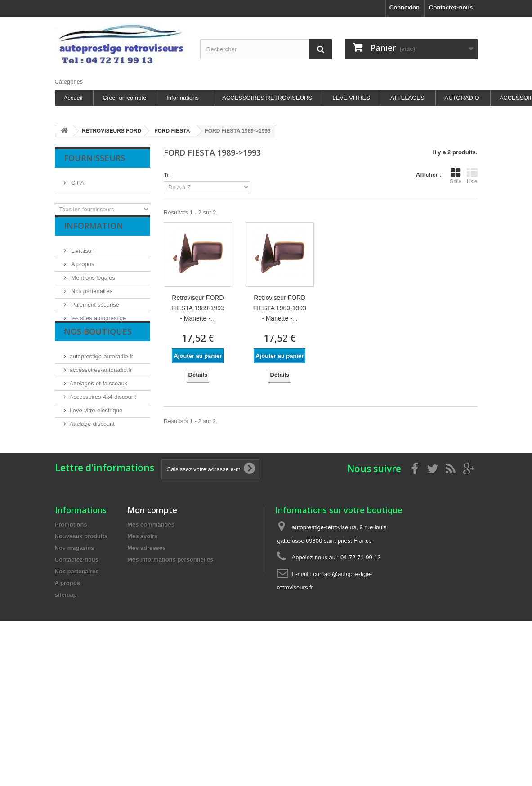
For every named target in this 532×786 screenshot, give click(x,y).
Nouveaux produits (81, 584)
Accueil (73, 98)
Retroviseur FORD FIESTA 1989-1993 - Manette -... (198, 308)
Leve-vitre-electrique (96, 445)
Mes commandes (151, 573)
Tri (167, 175)
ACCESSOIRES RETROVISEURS (267, 98)
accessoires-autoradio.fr (101, 404)
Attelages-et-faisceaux (99, 418)
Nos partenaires (91, 298)
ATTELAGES (407, 98)
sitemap (66, 643)
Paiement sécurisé (95, 311)
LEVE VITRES (351, 98)
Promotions (71, 573)
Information (94, 236)
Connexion (405, 7)
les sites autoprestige (98, 325)
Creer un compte (124, 98)
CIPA (77, 179)
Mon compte (152, 558)
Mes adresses (146, 596)
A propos (82, 271)
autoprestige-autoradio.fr (102, 391)
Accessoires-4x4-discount (103, 431)
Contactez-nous (451, 7)
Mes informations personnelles (170, 608)
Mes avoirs (142, 584)
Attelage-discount (92, 458)
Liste (472, 176)
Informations (183, 98)
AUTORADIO (462, 98)
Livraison (82, 257)
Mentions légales (92, 284)
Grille (456, 176)
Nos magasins (89, 338)
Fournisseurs (94, 158)
